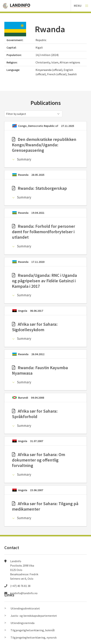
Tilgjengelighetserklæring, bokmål (33, 630)
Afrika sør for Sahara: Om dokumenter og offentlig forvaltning (39, 460)
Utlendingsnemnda (22, 623)
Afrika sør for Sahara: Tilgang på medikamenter (45, 506)
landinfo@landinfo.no (24, 593)
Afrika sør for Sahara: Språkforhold (35, 414)
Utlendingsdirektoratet (25, 608)
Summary (24, 159)
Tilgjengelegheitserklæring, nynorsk (34, 637)
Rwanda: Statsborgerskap (39, 188)
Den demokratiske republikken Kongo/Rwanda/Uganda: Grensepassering (44, 145)
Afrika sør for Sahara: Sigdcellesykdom (35, 327)
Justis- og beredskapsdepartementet (34, 616)
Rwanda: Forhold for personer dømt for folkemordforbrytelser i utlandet (44, 232)
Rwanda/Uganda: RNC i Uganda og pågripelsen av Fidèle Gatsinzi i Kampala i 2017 (44, 281)
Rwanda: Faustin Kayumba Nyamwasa (40, 370)
